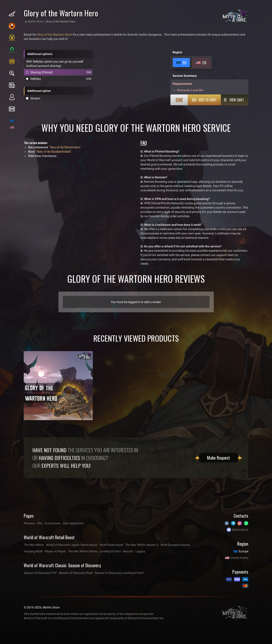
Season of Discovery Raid (76, 573)
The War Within (34, 545)
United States (239, 558)
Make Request (219, 458)
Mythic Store (35, 22)
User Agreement (73, 523)
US (204, 63)
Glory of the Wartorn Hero (54, 35)
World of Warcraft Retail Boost (49, 537)
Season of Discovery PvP (40, 573)
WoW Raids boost (111, 545)
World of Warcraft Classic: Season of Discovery (62, 565)
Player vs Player (55, 551)
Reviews (29, 523)
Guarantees (53, 523)
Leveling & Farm (110, 551)
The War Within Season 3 (142, 545)
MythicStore (240, 530)
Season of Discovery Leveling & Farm (119, 573)
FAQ (40, 523)
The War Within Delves (83, 551)
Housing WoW (33, 551)
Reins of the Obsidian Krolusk (53, 151)
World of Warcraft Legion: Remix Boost (72, 545)
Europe (244, 551)
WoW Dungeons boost (175, 545)
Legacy (140, 551)
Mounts (128, 551)
